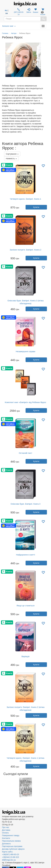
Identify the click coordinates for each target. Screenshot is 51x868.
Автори (14, 33)
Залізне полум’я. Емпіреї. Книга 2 (26, 250)
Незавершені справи (26, 351)
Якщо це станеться (26, 606)
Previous (2, 787)
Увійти (29, 11)
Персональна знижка (11, 841)
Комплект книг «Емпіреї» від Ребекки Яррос (25, 402)
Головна (5, 33)
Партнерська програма (12, 846)
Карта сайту (7, 852)
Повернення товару (11, 835)
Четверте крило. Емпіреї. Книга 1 (26, 199)
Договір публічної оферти (13, 849)
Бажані (36, 11)
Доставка (6, 830)
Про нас (6, 827)
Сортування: (12, 154)
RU (6, 11)
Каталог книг (9, 26)
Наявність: (11, 159)
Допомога (6, 844)
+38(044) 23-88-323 (10, 857)
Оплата (5, 833)
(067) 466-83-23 (19, 12)
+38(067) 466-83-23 (10, 854)
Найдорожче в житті (26, 555)
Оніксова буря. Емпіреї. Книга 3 (26, 504)
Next (49, 787)
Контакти (6, 838)
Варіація (25, 656)
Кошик (43, 12)
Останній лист (25, 453)
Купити (36, 207)
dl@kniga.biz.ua (9, 860)
